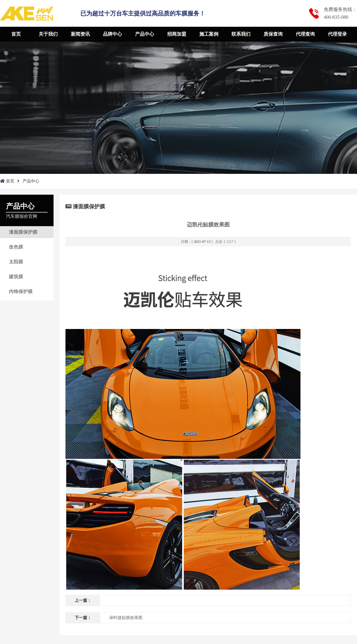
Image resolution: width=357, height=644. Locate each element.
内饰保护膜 (21, 291)
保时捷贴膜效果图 (126, 618)
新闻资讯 (80, 34)
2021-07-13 (202, 242)
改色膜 (16, 247)
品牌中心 (112, 34)
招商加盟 (177, 34)
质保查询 (273, 34)
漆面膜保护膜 (23, 232)
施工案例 (209, 34)
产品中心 (145, 34)
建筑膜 (16, 277)
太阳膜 (16, 262)
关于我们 (48, 34)
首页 (16, 34)
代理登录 (337, 34)
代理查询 (305, 34)
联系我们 (241, 34)
